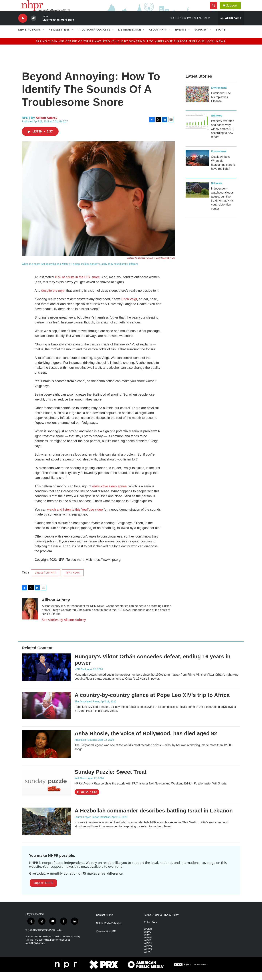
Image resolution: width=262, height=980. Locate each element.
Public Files (150, 930)
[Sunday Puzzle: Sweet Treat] (46, 791)
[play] (23, 26)
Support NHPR (43, 891)
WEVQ (148, 957)
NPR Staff (80, 677)
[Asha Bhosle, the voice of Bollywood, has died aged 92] (46, 752)
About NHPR (158, 38)
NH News (217, 124)
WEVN (148, 952)
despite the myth (54, 299)
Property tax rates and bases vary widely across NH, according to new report (223, 137)
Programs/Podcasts (94, 38)
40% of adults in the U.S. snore (77, 285)
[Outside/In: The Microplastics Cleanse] (197, 102)
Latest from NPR (46, 581)
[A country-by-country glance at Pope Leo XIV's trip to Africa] (46, 714)
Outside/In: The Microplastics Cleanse (221, 105)
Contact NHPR (104, 923)
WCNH (148, 937)
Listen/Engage (130, 38)
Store (220, 38)
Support (234, 10)
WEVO (148, 954)
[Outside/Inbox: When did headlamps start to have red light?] (197, 166)
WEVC (148, 940)
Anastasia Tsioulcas (86, 748)
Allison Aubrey (46, 126)
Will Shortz (81, 786)
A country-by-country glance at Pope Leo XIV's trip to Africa (152, 703)
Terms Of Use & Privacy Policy (161, 923)
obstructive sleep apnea (109, 494)
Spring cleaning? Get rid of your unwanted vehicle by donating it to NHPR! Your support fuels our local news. (131, 49)
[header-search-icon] (215, 10)
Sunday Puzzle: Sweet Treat (111, 780)
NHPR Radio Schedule (109, 931)
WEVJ (147, 949)
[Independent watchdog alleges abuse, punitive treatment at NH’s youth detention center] (197, 198)
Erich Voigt (129, 307)
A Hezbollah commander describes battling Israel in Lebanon (154, 819)
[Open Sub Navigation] (44, 38)
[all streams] (231, 26)
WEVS (148, 960)
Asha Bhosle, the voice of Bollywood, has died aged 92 (146, 741)
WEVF (148, 943)
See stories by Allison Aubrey (64, 628)
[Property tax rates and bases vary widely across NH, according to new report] (197, 130)
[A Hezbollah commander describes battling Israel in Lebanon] (46, 829)
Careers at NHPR (106, 940)
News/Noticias (30, 38)
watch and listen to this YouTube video (75, 518)
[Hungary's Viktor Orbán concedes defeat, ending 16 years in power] (46, 675)
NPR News (73, 581)
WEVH (148, 946)
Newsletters (59, 38)
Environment (219, 96)
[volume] (34, 26)
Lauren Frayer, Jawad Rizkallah (92, 825)
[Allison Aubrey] (30, 617)
